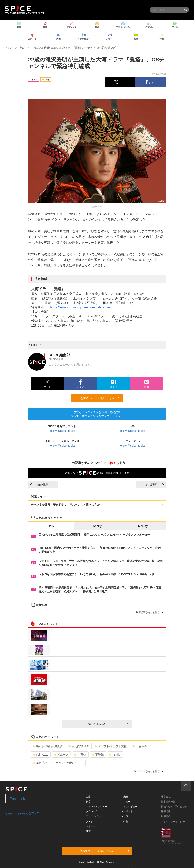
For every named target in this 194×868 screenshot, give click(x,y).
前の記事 (39, 485)
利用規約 (166, 816)
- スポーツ (90, 826)
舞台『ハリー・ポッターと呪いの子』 (58, 763)
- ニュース (127, 802)
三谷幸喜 (140, 746)
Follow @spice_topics (62, 431)
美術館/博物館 (79, 746)
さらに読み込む (108, 724)
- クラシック (91, 811)
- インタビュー (130, 807)
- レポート (127, 811)
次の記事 (155, 485)
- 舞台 (88, 802)
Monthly (143, 526)
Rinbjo (115, 755)
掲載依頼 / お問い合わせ (174, 807)
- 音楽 (88, 797)
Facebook (17, 799)
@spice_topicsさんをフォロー (24, 813)
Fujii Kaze (40, 755)
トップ (8, 48)
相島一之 (61, 755)
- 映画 (88, 831)
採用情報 (166, 811)
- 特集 (125, 822)
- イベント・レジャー (96, 807)
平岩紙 (98, 755)
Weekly (97, 526)
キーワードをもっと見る (148, 771)
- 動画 (125, 797)
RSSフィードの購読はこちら (100, 398)
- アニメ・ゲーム (94, 816)
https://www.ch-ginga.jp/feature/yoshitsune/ (80, 307)
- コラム (126, 816)
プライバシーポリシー (173, 822)
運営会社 (166, 797)
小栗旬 (80, 755)
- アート (89, 822)
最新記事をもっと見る (150, 612)
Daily (51, 526)
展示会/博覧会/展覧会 (48, 746)
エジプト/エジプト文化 (111, 746)
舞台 (22, 48)
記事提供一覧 (168, 802)
